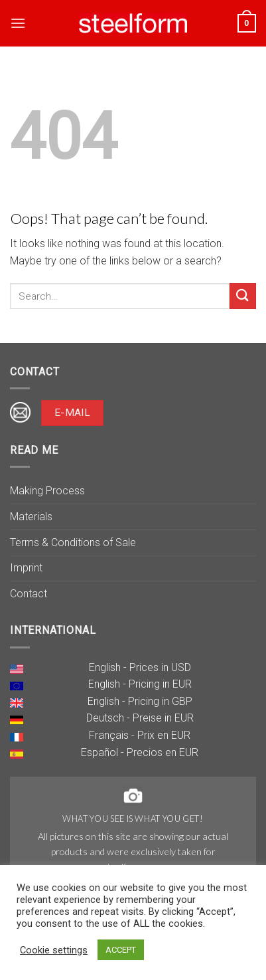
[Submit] (243, 296)
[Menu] (18, 23)
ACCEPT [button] (121, 950)
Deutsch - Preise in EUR (140, 718)
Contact (29, 594)
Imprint (26, 568)
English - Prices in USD (140, 667)
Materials (31, 517)
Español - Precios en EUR (140, 752)
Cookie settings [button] (54, 950)
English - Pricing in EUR (140, 684)
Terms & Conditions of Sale (73, 542)
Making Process (47, 491)
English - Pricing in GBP (140, 701)
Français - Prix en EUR (140, 735)
